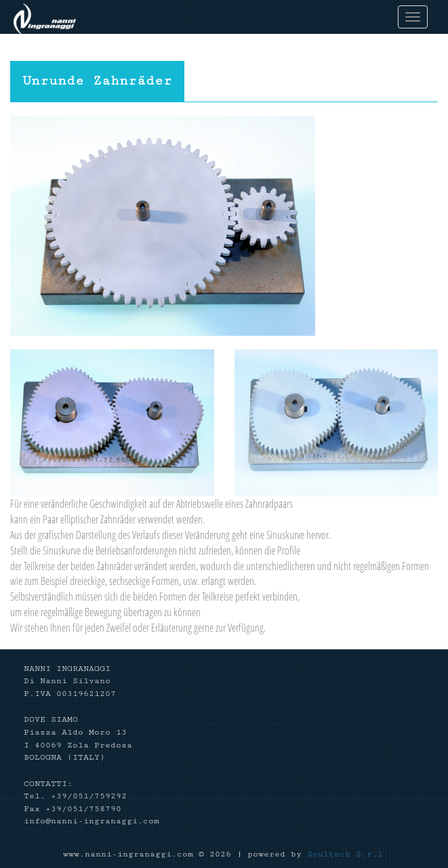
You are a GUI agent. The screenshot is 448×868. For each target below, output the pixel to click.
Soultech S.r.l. (348, 854)
